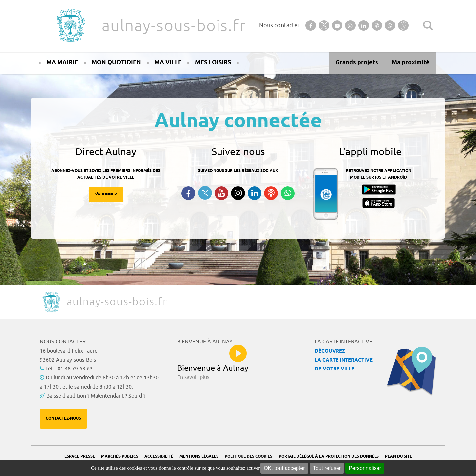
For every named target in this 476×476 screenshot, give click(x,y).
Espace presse (80, 457)
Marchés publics (120, 457)
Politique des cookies (249, 457)
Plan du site (398, 457)
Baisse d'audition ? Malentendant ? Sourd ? (96, 396)
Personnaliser (365, 468)
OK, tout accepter (284, 468)
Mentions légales (199, 457)
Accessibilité (159, 457)
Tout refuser (327, 468)
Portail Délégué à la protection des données (329, 457)
